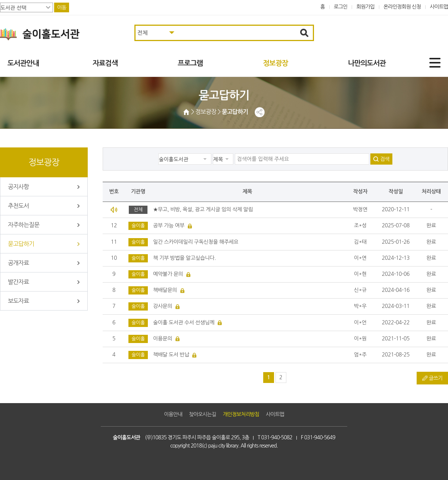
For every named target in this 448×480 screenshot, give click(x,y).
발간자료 (18, 282)
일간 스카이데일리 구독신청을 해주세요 (196, 242)
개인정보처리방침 (241, 414)
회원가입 (365, 7)
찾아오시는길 (203, 414)
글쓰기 (436, 378)
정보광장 (275, 63)
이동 (62, 7)
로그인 (341, 7)
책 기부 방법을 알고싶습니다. (184, 258)
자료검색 (105, 63)
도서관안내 (23, 63)
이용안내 (173, 414)
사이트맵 (439, 7)
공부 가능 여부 (169, 225)
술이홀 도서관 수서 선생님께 (184, 322)
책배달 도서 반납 (171, 355)
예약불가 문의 (168, 274)
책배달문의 (165, 290)
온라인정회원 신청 (402, 7)
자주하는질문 (24, 225)
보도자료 (18, 301)
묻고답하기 (21, 244)
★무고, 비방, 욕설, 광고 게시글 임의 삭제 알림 (203, 209)
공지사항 (18, 187)
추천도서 (18, 206)
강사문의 (163, 306)
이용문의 (163, 339)
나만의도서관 (367, 63)
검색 (385, 159)
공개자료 (18, 263)
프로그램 (190, 63)
